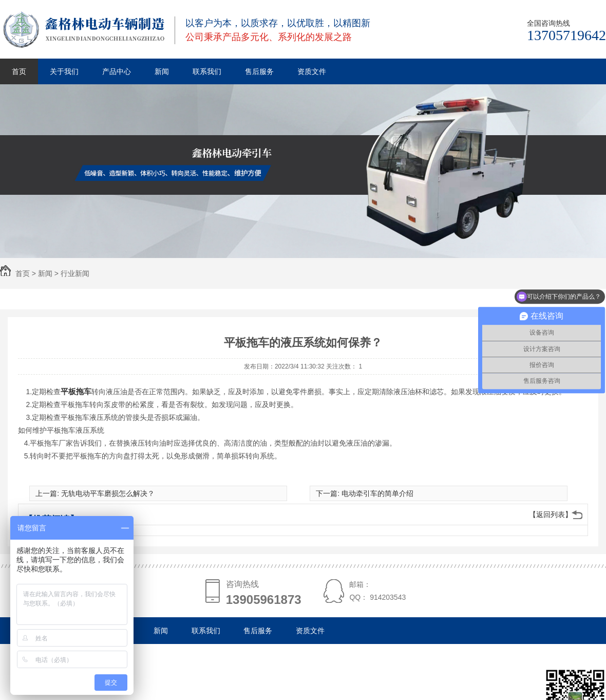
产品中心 (117, 71)
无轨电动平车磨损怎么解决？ (108, 493)
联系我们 (207, 71)
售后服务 (259, 71)
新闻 (162, 71)
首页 (19, 71)
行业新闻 (75, 273)
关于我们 (64, 71)
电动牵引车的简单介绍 (377, 493)
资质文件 (312, 71)
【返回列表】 (551, 514)
